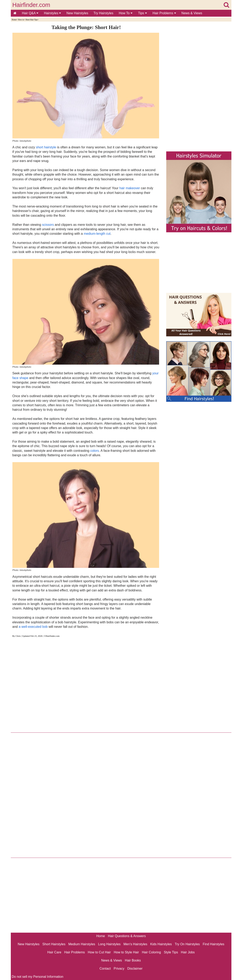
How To (126, 13)
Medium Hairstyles (82, 944)
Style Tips (171, 952)
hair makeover (130, 188)
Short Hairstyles (54, 944)
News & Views (192, 13)
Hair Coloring (151, 952)
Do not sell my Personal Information (38, 977)
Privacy (119, 969)
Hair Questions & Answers (127, 936)
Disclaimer (135, 969)
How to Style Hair (126, 952)
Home (14, 20)
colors (95, 451)
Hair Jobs (188, 952)
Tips (142, 13)
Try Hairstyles (103, 13)
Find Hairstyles (213, 944)
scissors (48, 225)
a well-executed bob (33, 627)
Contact (105, 969)
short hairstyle (46, 147)
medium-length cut (97, 234)
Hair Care (54, 952)
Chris (18, 636)
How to (21, 20)
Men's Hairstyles (135, 944)
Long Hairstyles (109, 944)
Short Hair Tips (31, 20)
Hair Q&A (30, 13)
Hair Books (133, 960)
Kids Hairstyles (161, 944)
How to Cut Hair (99, 952)
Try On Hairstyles (187, 944)
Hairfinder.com (31, 5)
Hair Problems (164, 13)
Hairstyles (53, 13)
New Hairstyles (77, 13)
